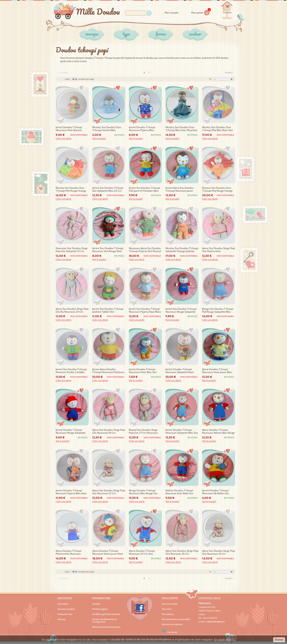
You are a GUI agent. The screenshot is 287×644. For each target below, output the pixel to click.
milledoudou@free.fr (215, 622)
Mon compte (172, 13)
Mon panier (200, 12)
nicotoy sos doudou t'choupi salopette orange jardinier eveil (182, 250)
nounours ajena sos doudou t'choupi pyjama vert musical (145, 250)
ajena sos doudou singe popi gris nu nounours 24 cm (72, 310)
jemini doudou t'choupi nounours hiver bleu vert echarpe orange (143, 371)
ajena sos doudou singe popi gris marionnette (219, 250)
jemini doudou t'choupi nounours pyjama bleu (142, 129)
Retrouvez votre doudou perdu (106, 627)
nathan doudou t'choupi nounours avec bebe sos (179, 492)
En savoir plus (222, 640)
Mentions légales (100, 609)
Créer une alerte (64, 139)
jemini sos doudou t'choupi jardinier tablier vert (108, 310)
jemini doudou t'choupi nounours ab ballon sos (215, 492)
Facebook (140, 608)
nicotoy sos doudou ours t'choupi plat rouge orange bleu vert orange (71, 189)
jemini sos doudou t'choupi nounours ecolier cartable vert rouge (71, 371)
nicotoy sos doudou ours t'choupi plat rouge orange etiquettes (217, 189)
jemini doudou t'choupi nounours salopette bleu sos (182, 431)
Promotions (63, 604)
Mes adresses (168, 614)
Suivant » (229, 72)
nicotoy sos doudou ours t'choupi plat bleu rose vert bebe (217, 129)
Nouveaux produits (66, 609)
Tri (210, 79)
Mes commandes (170, 604)
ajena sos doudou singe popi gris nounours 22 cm (109, 492)
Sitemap (61, 619)
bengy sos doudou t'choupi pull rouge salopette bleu (218, 310)
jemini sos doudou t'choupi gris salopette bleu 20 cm (108, 189)
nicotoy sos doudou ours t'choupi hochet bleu (107, 129)
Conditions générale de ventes (106, 614)
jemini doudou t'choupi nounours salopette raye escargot (180, 371)
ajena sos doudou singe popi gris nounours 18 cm (109, 431)
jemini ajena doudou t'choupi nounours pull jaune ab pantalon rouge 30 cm (108, 371)
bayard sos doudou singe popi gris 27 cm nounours (143, 431)
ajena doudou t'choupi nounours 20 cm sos (142, 552)
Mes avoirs (167, 609)
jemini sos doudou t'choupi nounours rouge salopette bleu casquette (181, 310)
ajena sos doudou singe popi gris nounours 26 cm (182, 552)
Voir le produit (99, 139)
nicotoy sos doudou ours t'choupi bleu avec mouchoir (181, 129)
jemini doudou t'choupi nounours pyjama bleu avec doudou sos (71, 492)
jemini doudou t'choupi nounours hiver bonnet (69, 129)
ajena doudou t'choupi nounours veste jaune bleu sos (217, 371)
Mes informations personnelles (176, 619)
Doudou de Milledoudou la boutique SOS (105, 620)
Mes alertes (170, 631)
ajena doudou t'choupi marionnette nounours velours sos (69, 552)
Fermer (279, 640)
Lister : (68, 79)
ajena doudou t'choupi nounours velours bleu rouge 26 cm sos (218, 431)
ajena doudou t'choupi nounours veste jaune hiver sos (108, 552)
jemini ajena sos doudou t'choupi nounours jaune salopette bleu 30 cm (179, 189)
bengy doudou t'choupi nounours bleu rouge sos (143, 492)
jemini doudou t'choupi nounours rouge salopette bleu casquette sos (71, 431)
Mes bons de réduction (172, 624)
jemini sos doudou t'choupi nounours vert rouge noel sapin (108, 250)
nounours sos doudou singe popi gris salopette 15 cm (72, 250)
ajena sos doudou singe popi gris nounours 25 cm (219, 552)
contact (227, 12)
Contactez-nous (65, 614)
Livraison (96, 604)
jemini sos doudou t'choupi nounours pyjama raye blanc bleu (145, 310)
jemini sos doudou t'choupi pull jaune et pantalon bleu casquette (144, 189)
